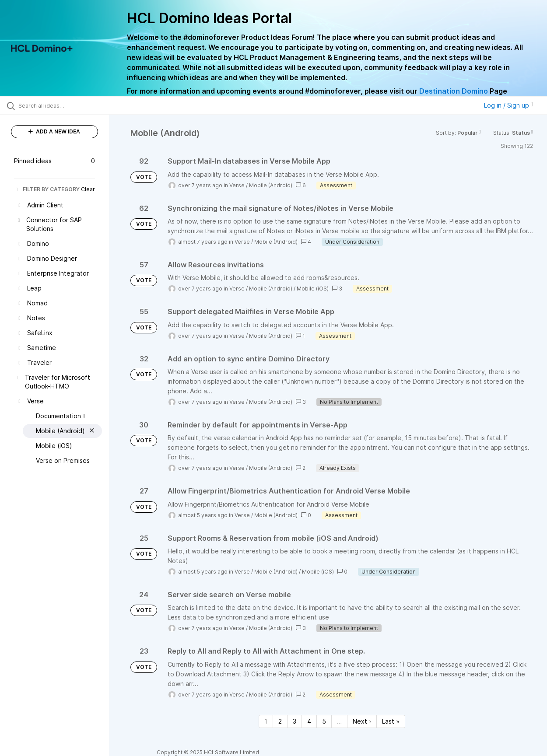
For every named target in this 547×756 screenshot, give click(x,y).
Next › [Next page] (362, 721)
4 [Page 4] (309, 721)
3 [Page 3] (295, 721)
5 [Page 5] (324, 721)
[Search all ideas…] (66, 105)
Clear (88, 189)
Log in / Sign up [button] (508, 105)
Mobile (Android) (271, 185)
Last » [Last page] (391, 721)
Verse (237, 185)
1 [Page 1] (266, 721)
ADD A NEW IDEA (54, 131)
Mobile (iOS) (313, 289)
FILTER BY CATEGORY (47, 189)
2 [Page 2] (280, 721)
